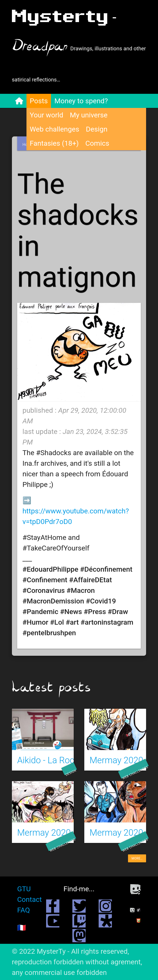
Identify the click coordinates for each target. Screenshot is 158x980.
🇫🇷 (22, 928)
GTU (24, 889)
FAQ (24, 910)
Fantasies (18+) (54, 143)
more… (137, 858)
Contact (30, 899)
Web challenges (55, 129)
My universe (89, 115)
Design (97, 129)
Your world (47, 115)
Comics (97, 143)
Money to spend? (81, 101)
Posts (39, 101)
